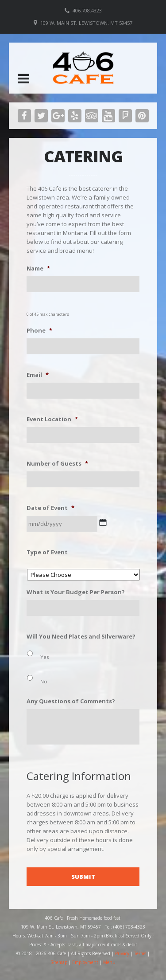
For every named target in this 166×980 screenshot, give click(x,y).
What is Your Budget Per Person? (76, 592)
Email (38, 375)
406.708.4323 (87, 10)
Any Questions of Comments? (71, 701)
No (44, 681)
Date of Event (50, 508)
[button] (23, 78)
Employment (85, 962)
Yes (44, 657)
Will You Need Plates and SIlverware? (81, 637)
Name (38, 269)
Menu (109, 962)
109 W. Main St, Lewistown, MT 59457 (86, 23)
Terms (140, 953)
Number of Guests (57, 464)
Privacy (122, 953)
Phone (39, 331)
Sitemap (59, 962)
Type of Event (47, 552)
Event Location (52, 419)
